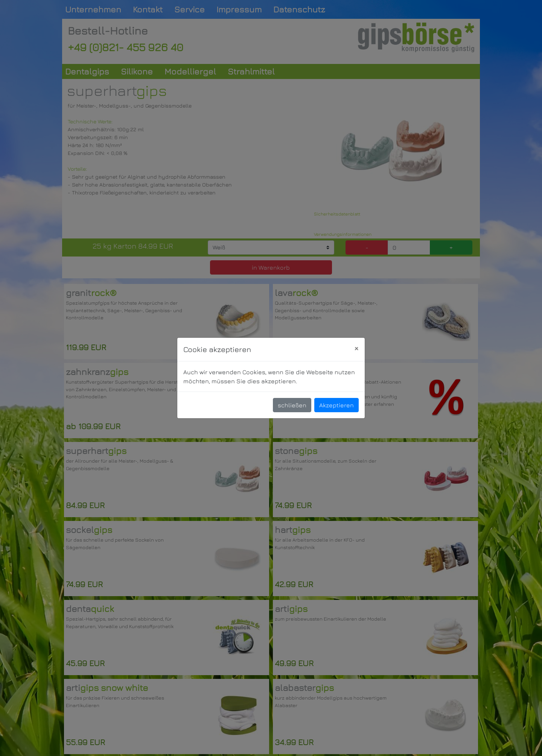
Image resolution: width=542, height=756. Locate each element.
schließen (292, 405)
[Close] (356, 348)
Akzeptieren (336, 405)
